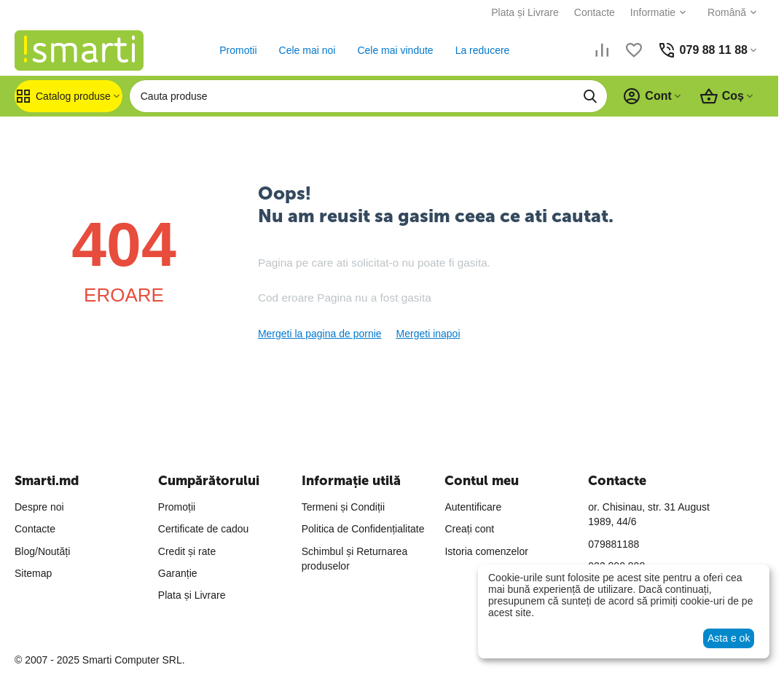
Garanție (178, 573)
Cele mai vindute (395, 50)
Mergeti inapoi (428, 334)
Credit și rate (187, 551)
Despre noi (39, 507)
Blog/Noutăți (42, 551)
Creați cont (469, 529)
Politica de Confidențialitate (363, 529)
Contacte (595, 12)
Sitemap (33, 573)
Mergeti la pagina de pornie (320, 334)
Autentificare (473, 507)
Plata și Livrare (525, 12)
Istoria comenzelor (486, 551)
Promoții (177, 507)
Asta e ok (729, 638)
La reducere (483, 50)
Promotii (238, 50)
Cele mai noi (307, 50)
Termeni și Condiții (343, 507)
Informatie (653, 12)
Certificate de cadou (204, 529)
